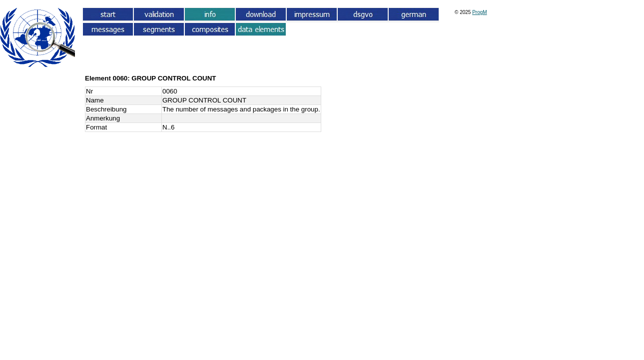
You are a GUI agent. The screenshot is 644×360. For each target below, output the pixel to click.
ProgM (479, 12)
